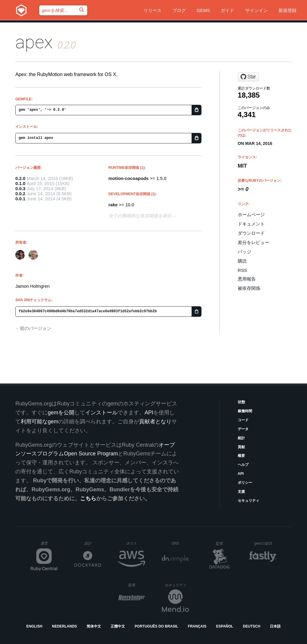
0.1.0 (20, 183)
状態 (241, 402)
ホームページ (251, 215)
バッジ (244, 252)
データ (243, 429)
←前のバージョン (33, 328)
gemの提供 (265, 543)
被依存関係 (249, 288)
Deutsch (252, 626)
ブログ (179, 10)
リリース (153, 10)
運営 (49, 545)
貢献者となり (155, 422)
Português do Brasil (156, 626)
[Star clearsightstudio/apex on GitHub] (248, 77)
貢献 (241, 447)
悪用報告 (247, 279)
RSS (242, 270)
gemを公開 (61, 413)
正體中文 (118, 626)
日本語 (275, 626)
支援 (241, 492)
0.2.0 (20, 178)
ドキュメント (251, 224)
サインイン (256, 10)
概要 (241, 456)
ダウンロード (251, 233)
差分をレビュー (253, 242)
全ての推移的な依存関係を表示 (140, 216)
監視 (224, 543)
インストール (101, 413)
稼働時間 (245, 411)
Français (197, 626)
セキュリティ (249, 501)
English (34, 626)
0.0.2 (20, 194)
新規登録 (288, 10)
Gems (203, 10)
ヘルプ (243, 465)
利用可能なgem (39, 422)
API (241, 474)
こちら (88, 498)
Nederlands (64, 626)
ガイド (227, 10)
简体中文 (94, 626)
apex (34, 42)
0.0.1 (20, 199)
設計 (93, 543)
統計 (241, 438)
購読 (242, 261)
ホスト (136, 543)
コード (243, 420)
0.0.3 (20, 188)
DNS (180, 543)
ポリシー (245, 483)
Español (225, 626)
